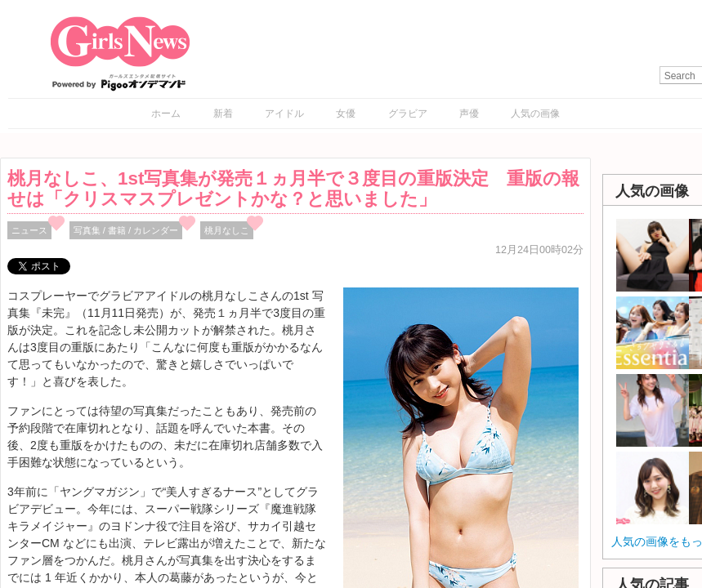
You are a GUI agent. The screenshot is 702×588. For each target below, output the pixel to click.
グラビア (408, 114)
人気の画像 (535, 114)
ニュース (29, 230)
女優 (346, 114)
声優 (469, 114)
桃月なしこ (227, 230)
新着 (223, 114)
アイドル (284, 114)
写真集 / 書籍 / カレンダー (126, 230)
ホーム (166, 114)
